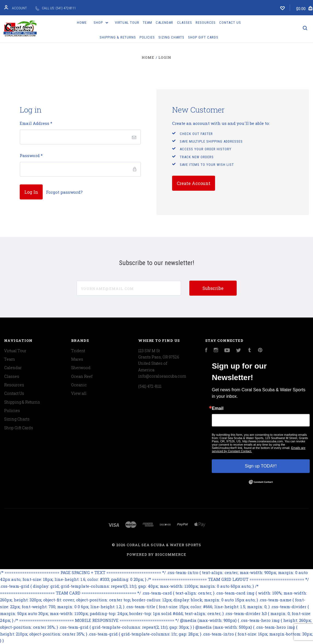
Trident (78, 351)
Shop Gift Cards (203, 37)
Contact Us (230, 23)
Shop (101, 23)
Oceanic (79, 385)
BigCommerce (171, 554)
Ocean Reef (82, 376)
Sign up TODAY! (261, 466)
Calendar (164, 23)
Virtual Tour (127, 23)
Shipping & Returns (118, 37)
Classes (185, 23)
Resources (206, 23)
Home (82, 23)
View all (79, 393)
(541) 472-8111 (150, 386)
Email (218, 408)
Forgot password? (64, 192)
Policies (147, 37)
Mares (77, 359)
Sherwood (81, 368)
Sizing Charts (171, 37)
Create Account (194, 183)
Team (147, 23)
